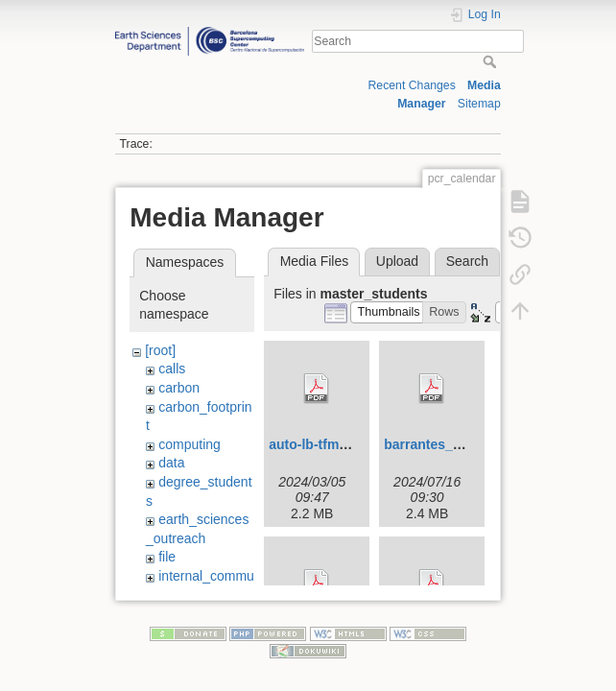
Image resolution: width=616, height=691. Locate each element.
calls (172, 369)
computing (190, 444)
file (167, 557)
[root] (160, 350)
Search (492, 61)
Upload (397, 261)
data (171, 463)
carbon (179, 388)
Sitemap (479, 104)
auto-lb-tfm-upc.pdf (330, 444)
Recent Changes (412, 85)
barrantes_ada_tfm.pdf (456, 444)
